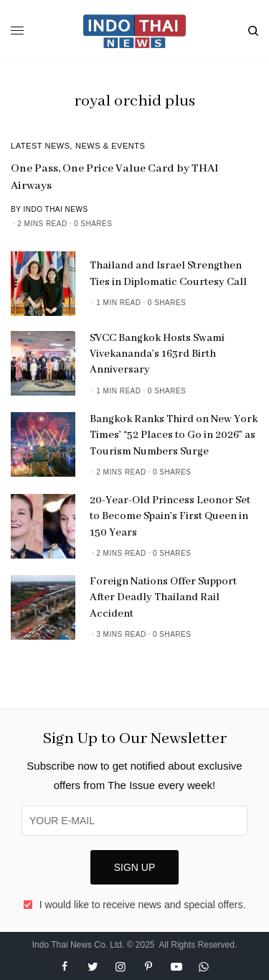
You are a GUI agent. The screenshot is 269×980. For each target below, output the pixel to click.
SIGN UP (135, 867)
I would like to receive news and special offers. (143, 905)
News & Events (110, 146)
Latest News (41, 146)
